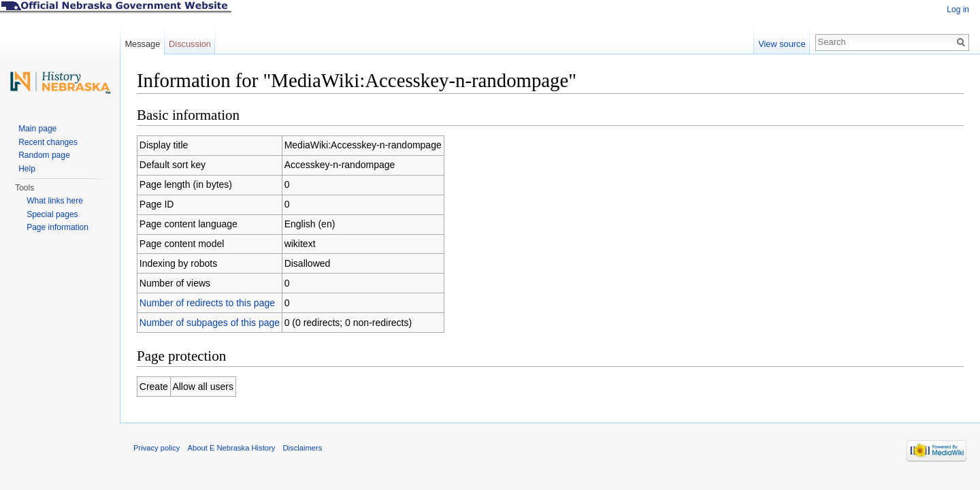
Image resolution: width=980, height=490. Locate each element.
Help (27, 169)
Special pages (52, 214)
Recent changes (48, 142)
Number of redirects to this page (207, 303)
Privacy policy (157, 448)
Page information (58, 227)
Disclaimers (302, 448)
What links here (55, 201)
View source (782, 44)
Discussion (190, 44)
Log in (958, 10)
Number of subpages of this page (210, 323)
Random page (44, 155)
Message (142, 44)
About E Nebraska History (232, 448)
